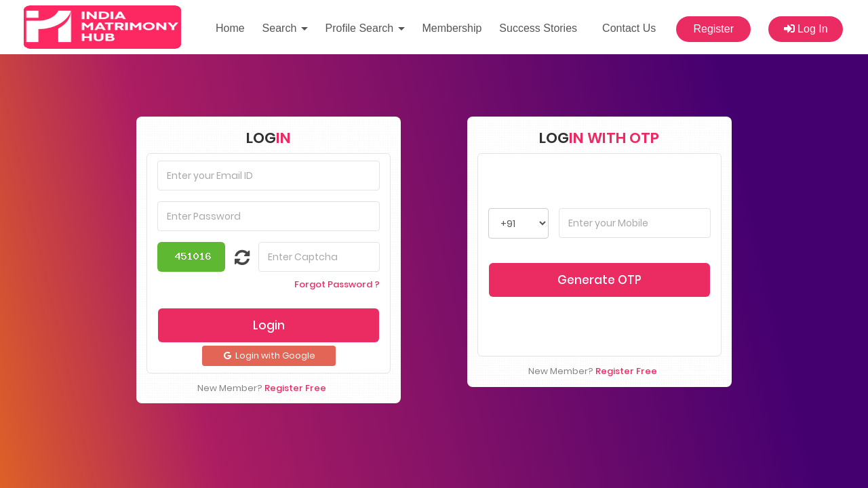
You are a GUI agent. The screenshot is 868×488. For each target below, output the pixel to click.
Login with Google (269, 322)
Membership (452, 28)
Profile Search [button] (365, 28)
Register (713, 29)
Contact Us (629, 28)
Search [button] (285, 28)
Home (230, 28)
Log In (806, 29)
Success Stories (538, 28)
